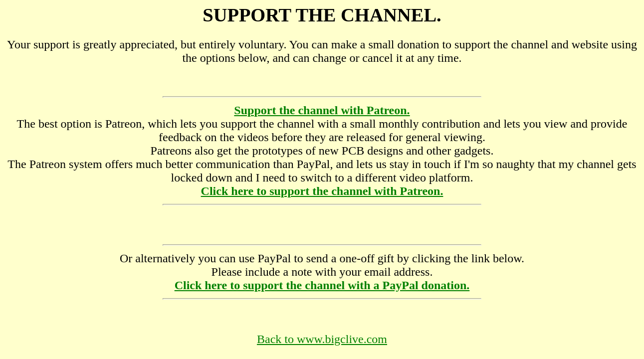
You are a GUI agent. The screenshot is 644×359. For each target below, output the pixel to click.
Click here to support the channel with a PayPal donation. (322, 285)
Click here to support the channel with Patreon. (322, 191)
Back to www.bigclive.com (322, 339)
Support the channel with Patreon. (322, 110)
